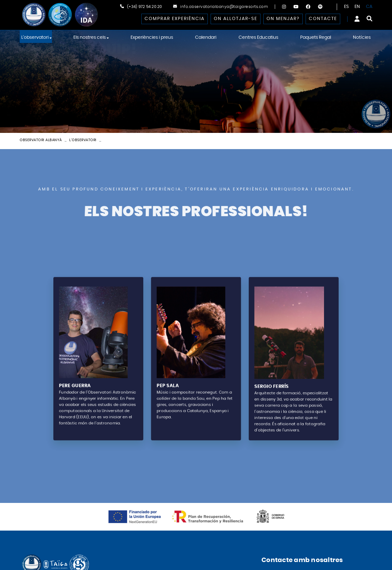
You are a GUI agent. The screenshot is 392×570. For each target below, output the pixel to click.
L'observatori (83, 140)
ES (347, 7)
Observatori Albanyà (41, 140)
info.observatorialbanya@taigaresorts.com (224, 7)
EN (357, 7)
